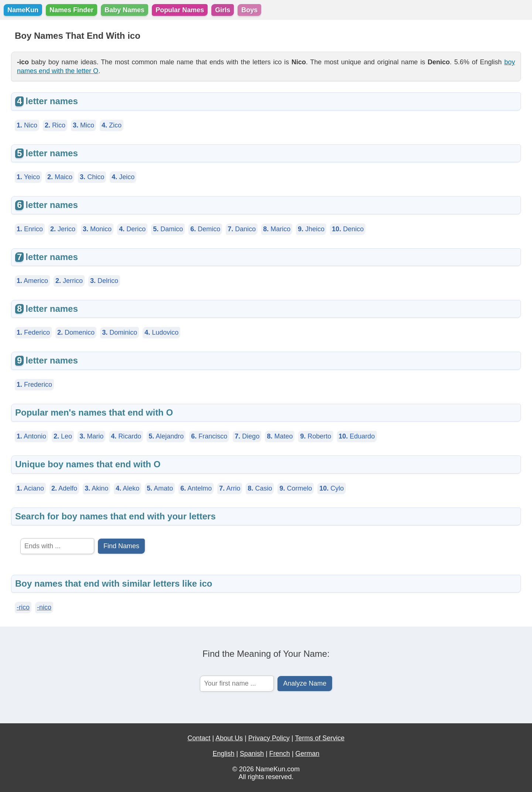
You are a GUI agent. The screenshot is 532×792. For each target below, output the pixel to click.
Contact (199, 738)
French (280, 754)
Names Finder (71, 10)
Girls (223, 10)
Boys (249, 10)
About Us (229, 738)
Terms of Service (320, 738)
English (223, 754)
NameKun (23, 10)
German (308, 754)
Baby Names (125, 10)
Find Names (121, 546)
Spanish (252, 754)
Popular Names (180, 10)
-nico (44, 607)
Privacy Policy (269, 738)
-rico (23, 607)
